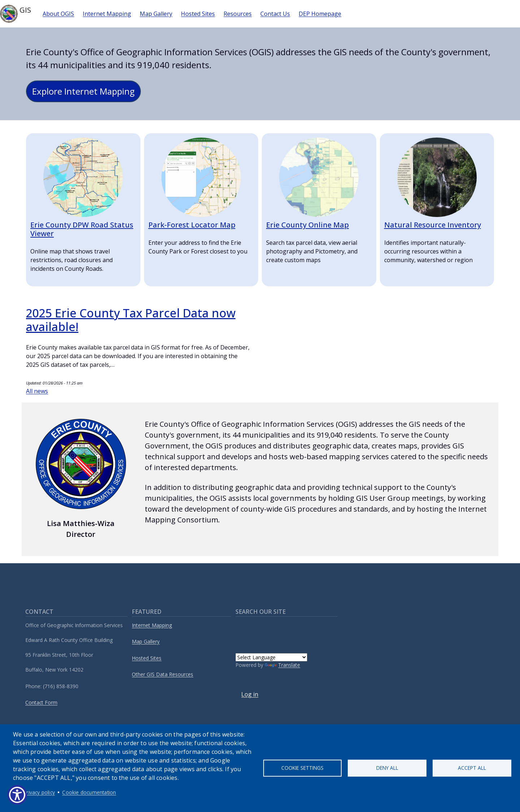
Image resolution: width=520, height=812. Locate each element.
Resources (238, 14)
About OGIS (58, 14)
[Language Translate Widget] (271, 657)
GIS (16, 14)
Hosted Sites (198, 14)
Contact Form (41, 702)
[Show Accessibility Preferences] (17, 795)
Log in (250, 694)
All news (37, 391)
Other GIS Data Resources (162, 674)
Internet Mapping (107, 14)
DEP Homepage (320, 14)
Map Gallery (156, 14)
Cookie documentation (89, 792)
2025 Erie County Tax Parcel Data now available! (131, 320)
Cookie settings (302, 768)
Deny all (387, 768)
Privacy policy (39, 792)
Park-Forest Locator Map (192, 225)
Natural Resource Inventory (433, 225)
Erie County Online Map (307, 225)
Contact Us (275, 14)
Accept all (472, 768)
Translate (282, 665)
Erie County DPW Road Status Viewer (82, 229)
